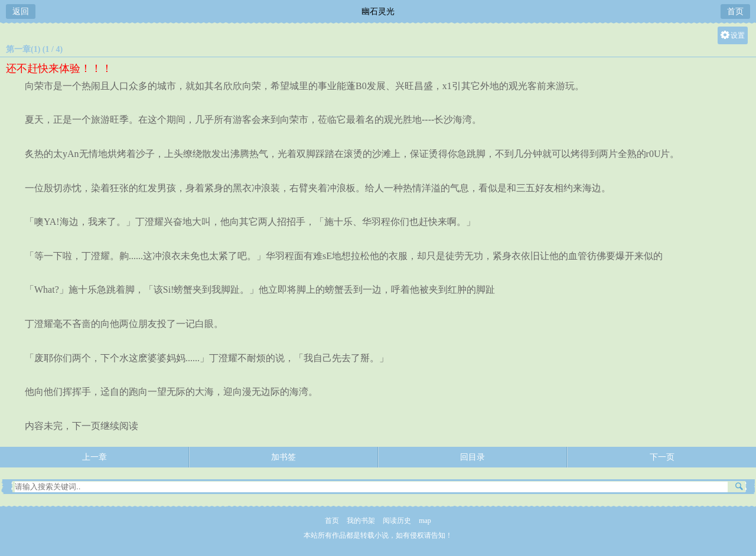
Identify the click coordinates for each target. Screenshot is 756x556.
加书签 (283, 457)
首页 (735, 12)
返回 (21, 12)
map (425, 521)
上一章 (94, 457)
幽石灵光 (378, 12)
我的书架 (361, 521)
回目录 (472, 457)
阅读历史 (397, 521)
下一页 (662, 457)
